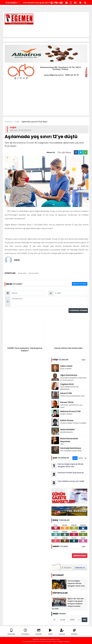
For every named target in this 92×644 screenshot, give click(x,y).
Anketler (74, 632)
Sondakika (25, 632)
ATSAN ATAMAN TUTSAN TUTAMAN (73, 423)
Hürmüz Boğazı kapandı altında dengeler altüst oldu (67, 466)
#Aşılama (22, 273)
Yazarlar (62, 632)
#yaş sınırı (33, 273)
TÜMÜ (83, 360)
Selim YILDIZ (66, 366)
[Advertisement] (44, 30)
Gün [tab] (75, 458)
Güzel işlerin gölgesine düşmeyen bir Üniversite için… (73, 379)
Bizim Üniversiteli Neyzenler (69, 440)
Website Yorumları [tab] (80, 284)
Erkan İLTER (66, 393)
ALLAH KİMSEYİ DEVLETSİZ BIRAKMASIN (69, 388)
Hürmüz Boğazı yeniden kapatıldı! (38, 3)
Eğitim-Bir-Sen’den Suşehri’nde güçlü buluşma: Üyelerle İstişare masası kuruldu (68, 604)
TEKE (62, 444)
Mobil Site (11, 632)
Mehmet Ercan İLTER (70, 411)
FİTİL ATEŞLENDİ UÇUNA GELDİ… (71, 451)
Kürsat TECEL (67, 402)
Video (50, 632)
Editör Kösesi (67, 420)
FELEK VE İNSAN (66, 369)
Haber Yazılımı (64, 642)
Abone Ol (60, 152)
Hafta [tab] (81, 458)
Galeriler (39, 632)
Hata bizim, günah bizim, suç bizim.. (71, 406)
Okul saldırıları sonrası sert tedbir (68, 483)
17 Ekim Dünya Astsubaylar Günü (73, 396)
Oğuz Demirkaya (69, 375)
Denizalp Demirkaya (71, 448)
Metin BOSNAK (68, 430)
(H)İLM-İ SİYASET (66, 414)
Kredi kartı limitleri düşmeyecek (68, 474)
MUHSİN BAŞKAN (66, 432)
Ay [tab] (85, 458)
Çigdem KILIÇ (67, 384)
